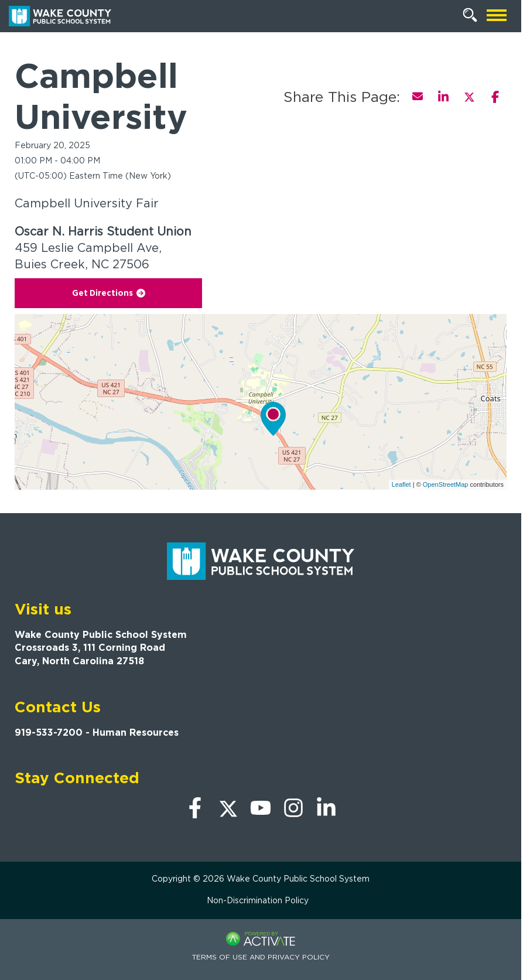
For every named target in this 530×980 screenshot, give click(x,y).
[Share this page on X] (469, 97)
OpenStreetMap (446, 484)
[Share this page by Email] (418, 97)
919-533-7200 (49, 733)
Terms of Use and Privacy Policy (261, 957)
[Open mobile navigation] (497, 16)
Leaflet (401, 484)
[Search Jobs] (470, 15)
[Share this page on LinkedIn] (443, 97)
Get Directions (109, 293)
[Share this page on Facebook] (495, 97)
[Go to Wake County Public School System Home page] (60, 16)
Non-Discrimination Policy (258, 900)
